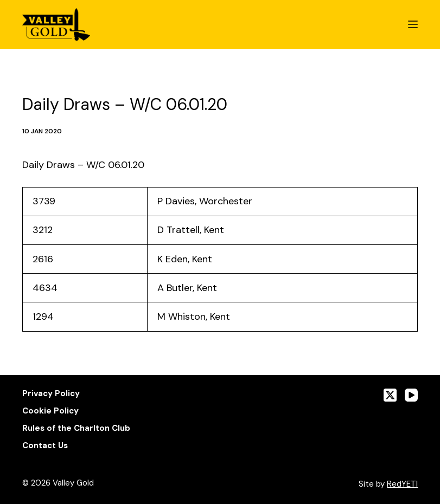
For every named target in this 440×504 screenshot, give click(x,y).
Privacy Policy (51, 394)
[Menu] (413, 24)
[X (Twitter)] (390, 395)
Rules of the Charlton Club (76, 428)
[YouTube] (411, 395)
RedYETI (402, 484)
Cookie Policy (50, 411)
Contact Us (45, 446)
